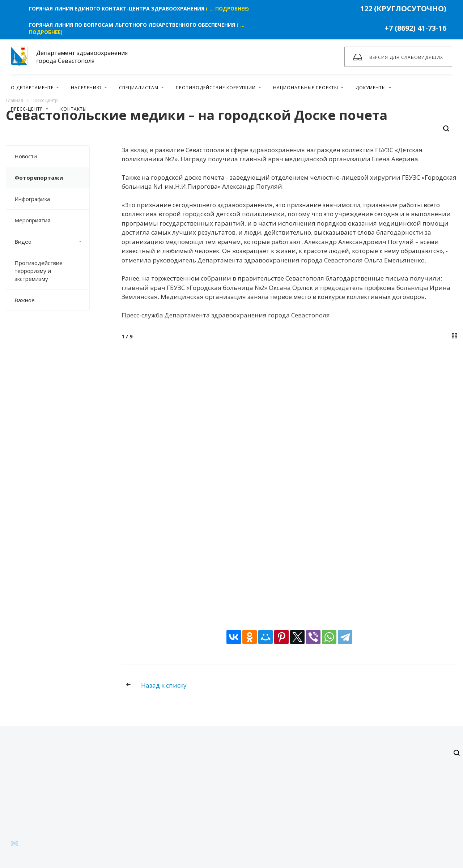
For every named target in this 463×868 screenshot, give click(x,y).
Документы (371, 88)
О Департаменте (32, 88)
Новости (26, 156)
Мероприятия (32, 220)
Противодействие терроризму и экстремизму (39, 271)
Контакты (74, 109)
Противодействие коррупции (216, 88)
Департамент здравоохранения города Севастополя (69, 57)
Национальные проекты (306, 88)
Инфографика (32, 199)
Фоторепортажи (39, 178)
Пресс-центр (27, 109)
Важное (25, 300)
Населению (86, 88)
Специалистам (139, 88)
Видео (52, 241)
